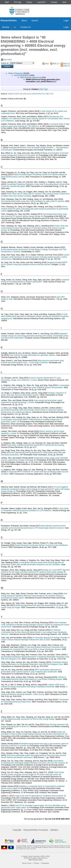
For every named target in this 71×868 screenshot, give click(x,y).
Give (64, 2)
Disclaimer (45, 863)
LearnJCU (41, 2)
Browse (6, 27)
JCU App (17, 2)
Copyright (17, 830)
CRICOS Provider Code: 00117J (35, 858)
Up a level (8, 60)
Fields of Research (16, 73)
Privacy (36, 863)
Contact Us (26, 27)
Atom (47, 64)
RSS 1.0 (56, 64)
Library (29, 2)
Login (66, 21)
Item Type (44, 89)
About (24, 21)
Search (35, 21)
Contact (54, 2)
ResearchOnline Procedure (36, 830)
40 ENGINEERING (21, 75)
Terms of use (27, 863)
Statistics (54, 830)
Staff (7, 2)
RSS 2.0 (67, 64)
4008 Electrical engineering (31, 77)
